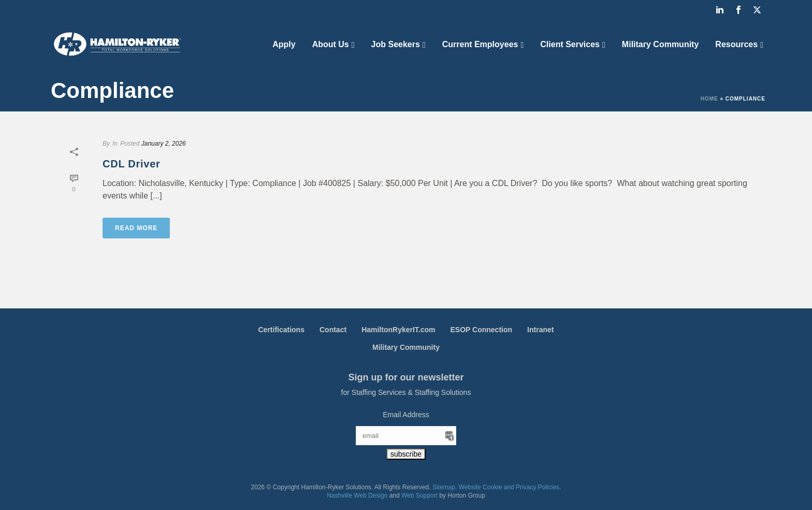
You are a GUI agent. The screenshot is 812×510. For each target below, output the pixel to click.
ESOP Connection (482, 330)
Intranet (540, 330)
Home (709, 99)
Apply (284, 44)
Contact (333, 330)
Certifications (281, 330)
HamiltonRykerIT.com (398, 330)
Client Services (570, 44)
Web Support (419, 495)
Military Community (660, 44)
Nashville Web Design (357, 495)
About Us (331, 44)
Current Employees (480, 44)
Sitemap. (445, 487)
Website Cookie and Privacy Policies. (510, 487)
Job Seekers (396, 44)
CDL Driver (132, 164)
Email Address (406, 415)
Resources (736, 44)
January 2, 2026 (164, 144)
